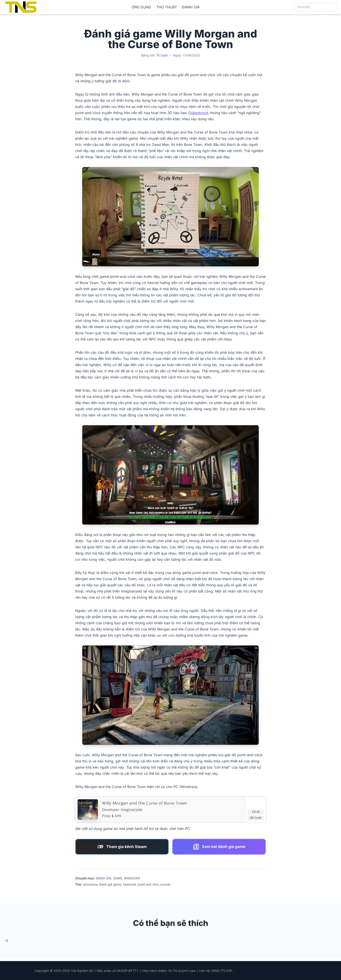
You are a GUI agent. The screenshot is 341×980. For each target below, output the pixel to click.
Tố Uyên (162, 55)
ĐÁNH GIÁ (191, 7)
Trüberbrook (198, 113)
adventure (90, 884)
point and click (148, 884)
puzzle (165, 884)
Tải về (256, 812)
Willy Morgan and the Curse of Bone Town (144, 803)
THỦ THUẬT (167, 7)
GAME (118, 878)
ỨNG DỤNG (141, 7)
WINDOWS (132, 878)
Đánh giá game (110, 884)
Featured (129, 884)
